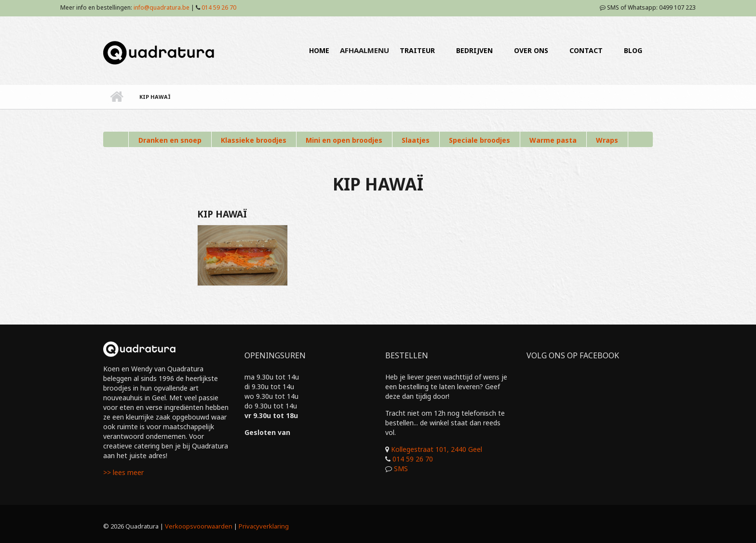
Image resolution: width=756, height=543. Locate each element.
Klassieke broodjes (254, 140)
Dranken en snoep (170, 140)
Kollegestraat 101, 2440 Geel (437, 449)
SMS (401, 468)
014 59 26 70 (219, 7)
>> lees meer (123, 472)
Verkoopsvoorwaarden (199, 526)
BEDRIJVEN (474, 50)
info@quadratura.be (162, 7)
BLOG (633, 50)
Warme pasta (553, 140)
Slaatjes (416, 140)
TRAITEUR (417, 50)
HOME (319, 50)
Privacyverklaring (264, 526)
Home (116, 97)
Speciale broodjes (479, 140)
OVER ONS (531, 50)
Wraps (607, 140)
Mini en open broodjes (344, 140)
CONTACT (586, 50)
